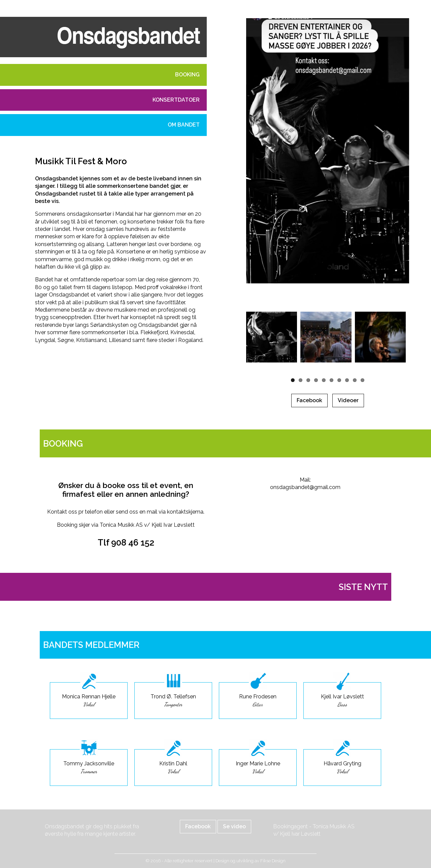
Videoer (348, 400)
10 (362, 380)
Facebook (309, 400)
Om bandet (184, 125)
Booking (187, 75)
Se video (234, 826)
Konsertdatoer (176, 100)
